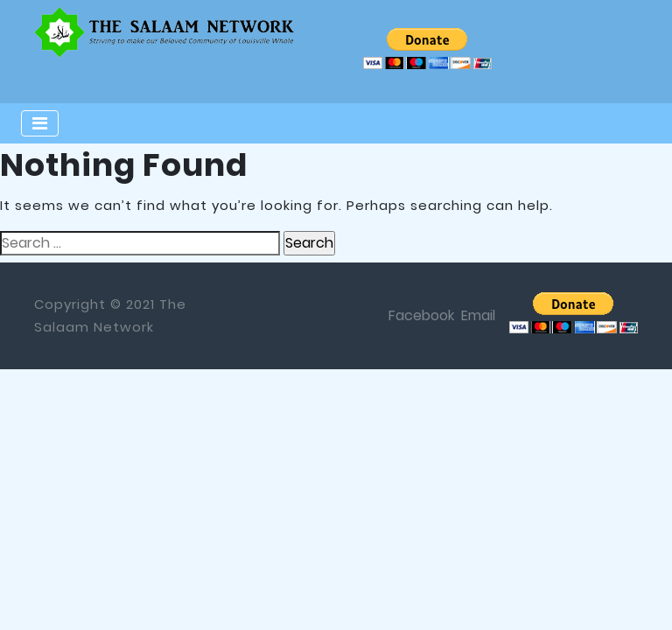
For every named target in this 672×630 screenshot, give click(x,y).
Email (478, 315)
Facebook (421, 315)
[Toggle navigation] (40, 123)
